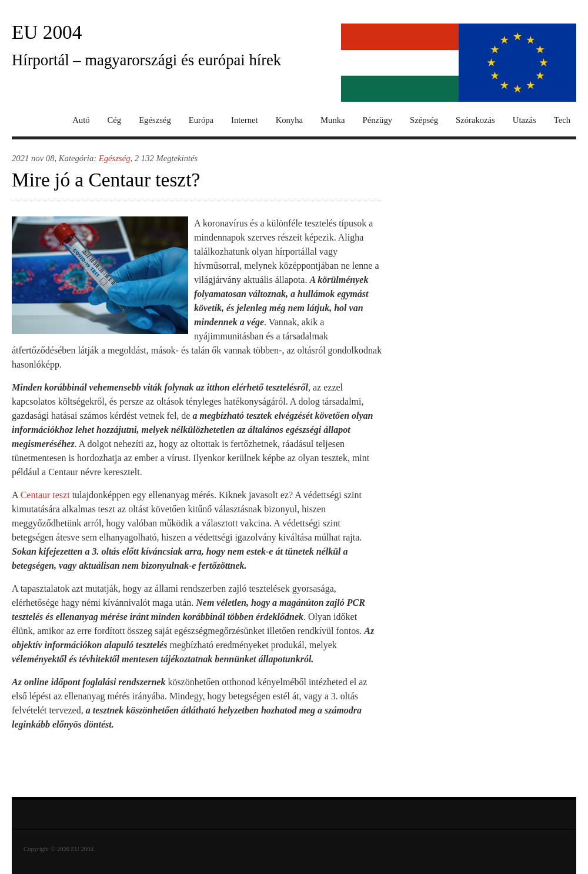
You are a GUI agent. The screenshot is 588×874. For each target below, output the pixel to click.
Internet (245, 120)
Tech (562, 120)
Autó (81, 120)
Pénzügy (377, 120)
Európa (201, 120)
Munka (333, 120)
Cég (115, 120)
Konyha (289, 120)
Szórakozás (475, 120)
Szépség (424, 120)
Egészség (155, 120)
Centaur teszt (45, 495)
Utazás (524, 120)
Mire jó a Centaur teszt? (106, 180)
